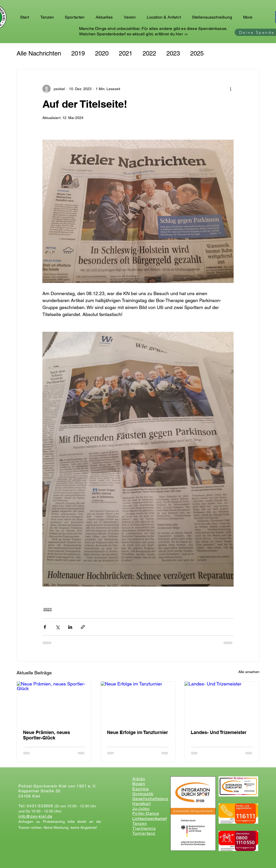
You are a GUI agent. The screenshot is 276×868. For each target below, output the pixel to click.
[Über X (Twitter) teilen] (58, 627)
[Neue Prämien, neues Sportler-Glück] (54, 703)
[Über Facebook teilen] (45, 627)
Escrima (141, 789)
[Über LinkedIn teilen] (70, 627)
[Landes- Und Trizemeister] (222, 703)
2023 (173, 53)
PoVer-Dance (146, 813)
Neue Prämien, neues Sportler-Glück (47, 735)
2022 (149, 53)
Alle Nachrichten (39, 53)
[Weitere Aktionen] (231, 89)
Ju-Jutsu (141, 808)
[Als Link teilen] (83, 627)
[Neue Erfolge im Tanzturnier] (138, 703)
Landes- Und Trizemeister (219, 732)
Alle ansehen (249, 672)
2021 (126, 53)
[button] (49, 17)
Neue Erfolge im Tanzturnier (137, 732)
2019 (78, 53)
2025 (197, 53)
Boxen (139, 784)
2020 (102, 53)
